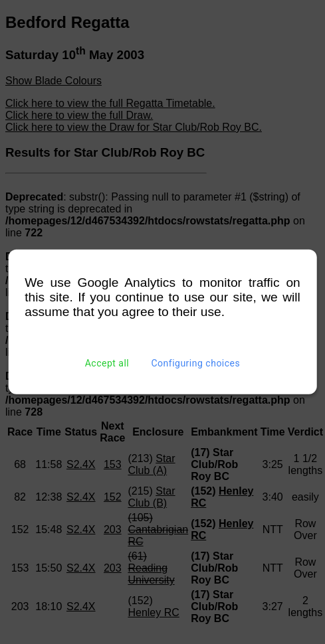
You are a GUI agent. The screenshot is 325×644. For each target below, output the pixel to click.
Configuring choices (195, 363)
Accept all (107, 363)
